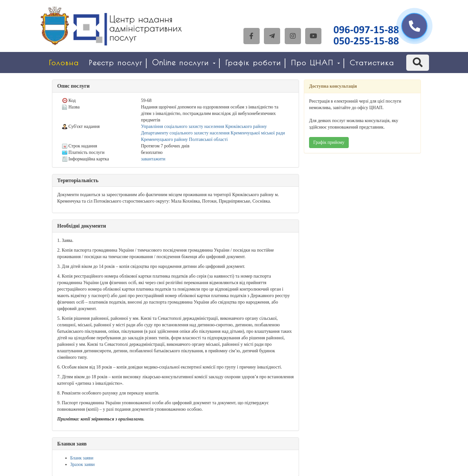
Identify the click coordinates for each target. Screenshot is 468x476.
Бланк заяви (82, 458)
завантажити (153, 159)
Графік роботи (253, 63)
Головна (64, 63)
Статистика (372, 63)
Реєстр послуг (116, 63)
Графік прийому (329, 142)
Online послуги (184, 63)
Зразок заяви (82, 464)
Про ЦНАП (315, 63)
